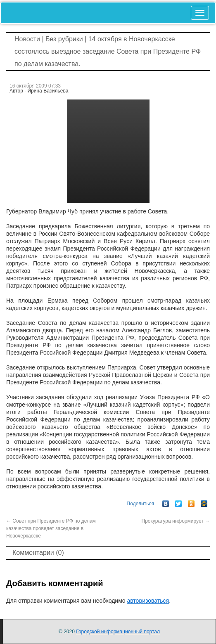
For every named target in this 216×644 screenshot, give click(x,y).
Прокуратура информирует (176, 521)
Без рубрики (64, 39)
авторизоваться (148, 601)
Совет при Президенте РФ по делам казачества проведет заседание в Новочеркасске (51, 528)
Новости (27, 39)
